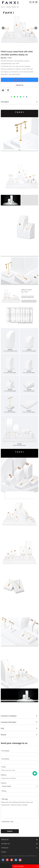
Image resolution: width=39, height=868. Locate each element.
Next (36, 28)
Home (3, 7)
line (14, 97)
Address (4, 775)
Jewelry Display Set (13, 7)
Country (4, 783)
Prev (3, 28)
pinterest (24, 97)
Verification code (7, 822)
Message (4, 799)
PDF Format (3, 90)
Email (3, 767)
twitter (18, 97)
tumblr (27, 97)
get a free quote (20, 80)
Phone (4, 791)
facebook (11, 97)
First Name (5, 751)
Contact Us (19, 85)
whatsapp (21, 97)
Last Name (5, 759)
